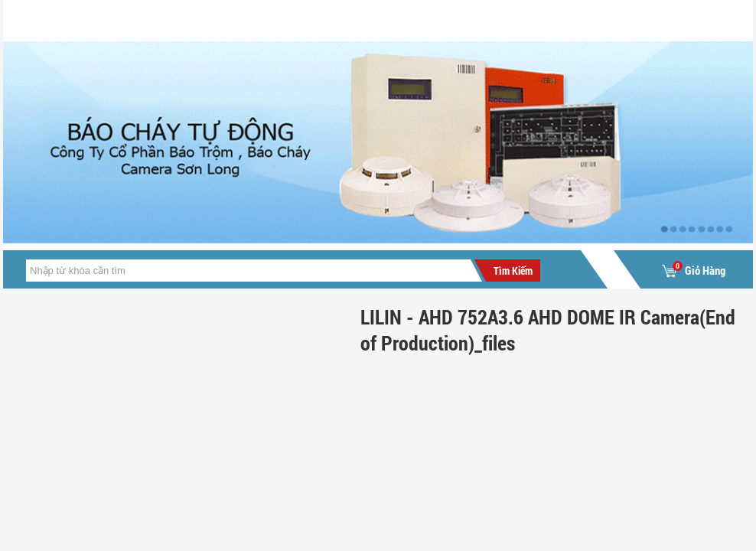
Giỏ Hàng (694, 271)
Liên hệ (451, 20)
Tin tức (273, 20)
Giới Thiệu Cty (172, 20)
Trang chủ (56, 20)
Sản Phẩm (362, 20)
